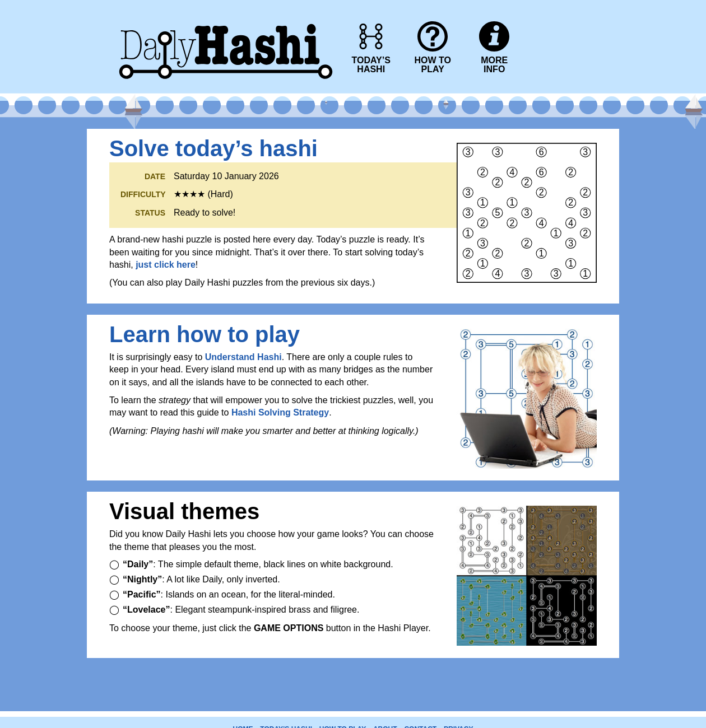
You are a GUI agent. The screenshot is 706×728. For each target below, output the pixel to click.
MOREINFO (494, 65)
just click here (166, 265)
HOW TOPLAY (432, 65)
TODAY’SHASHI (371, 65)
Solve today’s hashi (213, 148)
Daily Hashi (226, 7)
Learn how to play (205, 334)
